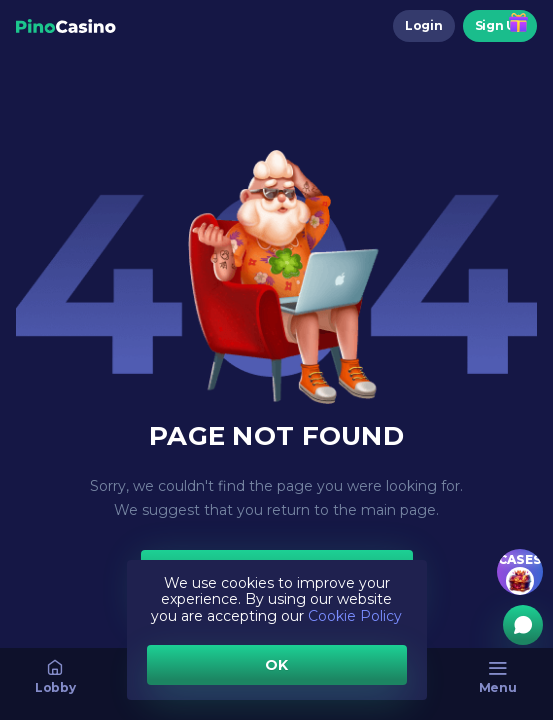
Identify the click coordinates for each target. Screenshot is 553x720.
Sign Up (500, 25)
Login (424, 25)
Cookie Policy (355, 616)
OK (276, 665)
